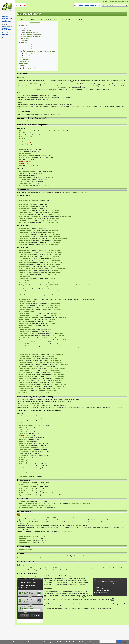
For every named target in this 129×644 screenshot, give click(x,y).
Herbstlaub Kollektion (25, 358)
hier (86, 192)
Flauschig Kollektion (25, 258)
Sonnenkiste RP (56, 240)
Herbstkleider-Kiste (57, 381)
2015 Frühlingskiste (54, 264)
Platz (78, 84)
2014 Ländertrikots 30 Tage (27, 474)
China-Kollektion (24, 133)
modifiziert (48, 114)
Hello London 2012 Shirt (26, 443)
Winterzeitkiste (57, 372)
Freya (62, 401)
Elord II (21, 429)
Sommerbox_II (62, 317)
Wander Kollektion (24, 291)
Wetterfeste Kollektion (25, 549)
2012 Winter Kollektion (25, 179)
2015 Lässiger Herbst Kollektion (28, 269)
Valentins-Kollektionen (25, 153)
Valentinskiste (75, 352)
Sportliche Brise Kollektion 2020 (28, 334)
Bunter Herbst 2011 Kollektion (28, 171)
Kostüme (42, 558)
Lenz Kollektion (23, 287)
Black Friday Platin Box (57, 336)
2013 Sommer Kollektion (26, 210)
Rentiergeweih (23, 285)
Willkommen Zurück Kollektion (28, 342)
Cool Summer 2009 (24, 416)
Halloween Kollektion (25, 281)
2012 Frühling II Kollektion (27, 200)
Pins (47, 99)
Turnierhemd (23, 293)
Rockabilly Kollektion (25, 319)
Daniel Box (51, 232)
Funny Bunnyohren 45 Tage (27, 472)
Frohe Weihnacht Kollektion (27, 348)
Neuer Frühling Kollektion (26, 338)
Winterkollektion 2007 (25, 161)
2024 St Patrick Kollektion (26, 374)
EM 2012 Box (49, 177)
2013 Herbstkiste (56, 234)
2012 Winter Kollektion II (26, 458)
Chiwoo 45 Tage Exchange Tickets (29, 425)
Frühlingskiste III (57, 338)
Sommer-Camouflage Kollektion (28, 368)
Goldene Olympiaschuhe (26, 143)
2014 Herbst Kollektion (26, 242)
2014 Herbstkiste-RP (55, 258)
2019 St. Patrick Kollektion (27, 311)
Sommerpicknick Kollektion (27, 340)
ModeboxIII (59, 334)
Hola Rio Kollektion (25, 277)
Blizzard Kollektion (24, 236)
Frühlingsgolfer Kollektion (27, 354)
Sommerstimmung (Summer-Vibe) (29, 317)
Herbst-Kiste (55, 389)
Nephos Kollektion (24, 260)
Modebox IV (55, 344)
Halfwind (22, 145)
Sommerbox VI (61, 368)
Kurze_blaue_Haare (25, 121)
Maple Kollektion (24, 307)
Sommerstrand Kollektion (26, 378)
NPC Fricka (32, 576)
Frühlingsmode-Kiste (54, 393)
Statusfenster (62, 88)
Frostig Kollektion (24, 283)
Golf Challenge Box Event (50, 391)
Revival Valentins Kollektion (27, 450)
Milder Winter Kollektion (26, 372)
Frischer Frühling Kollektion (27, 330)
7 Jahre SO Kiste (57, 254)
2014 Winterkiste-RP (54, 244)
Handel (70, 84)
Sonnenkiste (55, 218)
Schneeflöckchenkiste (56, 271)
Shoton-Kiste (52, 275)
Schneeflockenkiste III (57, 346)
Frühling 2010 (23, 433)
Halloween (22, 420)
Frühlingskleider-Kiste (59, 385)
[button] (108, 642)
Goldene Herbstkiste (54, 212)
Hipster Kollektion (24, 305)
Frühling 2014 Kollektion (26, 238)
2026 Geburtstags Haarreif (27, 185)
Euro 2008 (22, 139)
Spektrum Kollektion (25, 271)
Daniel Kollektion (24, 232)
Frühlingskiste (56, 313)
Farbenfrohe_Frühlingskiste (55, 287)
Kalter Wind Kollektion (25, 346)
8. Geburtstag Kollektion (26, 254)
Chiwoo (21, 135)
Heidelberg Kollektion (25, 273)
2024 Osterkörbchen (59, 377)
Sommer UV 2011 (24, 442)
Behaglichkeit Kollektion (26, 323)
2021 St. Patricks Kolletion (27, 350)
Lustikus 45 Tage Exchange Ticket (29, 448)
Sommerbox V (52, 356)
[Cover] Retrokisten (25, 520)
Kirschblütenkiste (55, 273)
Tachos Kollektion (24, 222)
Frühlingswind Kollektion (26, 385)
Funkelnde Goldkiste (66, 495)
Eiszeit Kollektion (24, 322)
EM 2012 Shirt (23, 177)
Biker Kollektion (24, 220)
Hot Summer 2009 (24, 418)
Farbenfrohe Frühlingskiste (67, 216)
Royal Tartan (23, 173)
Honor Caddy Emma (76, 526)
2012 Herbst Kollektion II (26, 206)
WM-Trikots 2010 (24, 163)
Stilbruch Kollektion (25, 383)
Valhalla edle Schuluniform (27, 155)
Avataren (56, 556)
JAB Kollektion (23, 252)
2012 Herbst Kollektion (26, 204)
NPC (105, 80)
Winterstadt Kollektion (25, 336)
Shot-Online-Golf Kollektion (27, 504)
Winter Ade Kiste (56, 250)
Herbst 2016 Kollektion (26, 279)
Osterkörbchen (64, 364)
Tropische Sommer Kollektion (28, 387)
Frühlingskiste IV (58, 354)
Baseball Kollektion (25, 315)
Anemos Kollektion (25, 264)
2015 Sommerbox (54, 266)
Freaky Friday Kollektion (26, 332)
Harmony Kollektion (25, 303)
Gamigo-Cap (23, 141)
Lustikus (22, 149)
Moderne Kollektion (25, 328)
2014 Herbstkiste (52, 220)
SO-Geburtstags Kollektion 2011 (28, 452)
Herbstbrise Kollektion (25, 389)
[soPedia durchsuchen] (115, 5)
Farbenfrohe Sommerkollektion (28, 301)
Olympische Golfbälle (25, 495)
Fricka (72, 82)
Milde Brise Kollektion (25, 381)
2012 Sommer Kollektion (26, 202)
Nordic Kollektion (24, 214)
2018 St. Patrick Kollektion (27, 297)
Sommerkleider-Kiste (59, 378)
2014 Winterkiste (53, 222)
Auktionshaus (47, 84)
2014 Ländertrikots (24, 181)
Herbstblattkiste (55, 370)
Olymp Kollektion (24, 244)
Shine (21, 175)
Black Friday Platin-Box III (53, 360)
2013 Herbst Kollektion (26, 234)
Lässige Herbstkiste (62, 269)
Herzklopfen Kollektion (26, 352)
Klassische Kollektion (25, 230)
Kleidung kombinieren (37, 403)
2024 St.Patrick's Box (59, 374)
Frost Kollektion (24, 391)
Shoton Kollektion (24, 275)
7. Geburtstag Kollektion (26, 262)
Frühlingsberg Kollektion (26, 377)
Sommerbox (55, 210)
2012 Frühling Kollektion (26, 198)
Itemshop (107, 84)
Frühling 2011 (23, 439)
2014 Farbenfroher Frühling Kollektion (30, 216)
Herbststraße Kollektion (26, 344)
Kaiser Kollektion (24, 212)
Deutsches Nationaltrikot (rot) (28, 137)
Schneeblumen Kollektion (26, 309)
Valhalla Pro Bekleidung (26, 157)
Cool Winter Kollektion (25, 250)
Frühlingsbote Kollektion (26, 362)
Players (21, 151)
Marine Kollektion (24, 356)
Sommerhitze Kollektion (26, 240)
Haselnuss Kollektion (25, 370)
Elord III (21, 431)
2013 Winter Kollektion (25, 228)
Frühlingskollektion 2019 (26, 313)
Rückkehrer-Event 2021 (44, 342)
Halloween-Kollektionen (26, 147)
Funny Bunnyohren (25, 183)
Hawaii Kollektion (24, 289)
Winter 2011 (22, 454)
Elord (21, 427)
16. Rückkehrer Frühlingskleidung (29, 366)
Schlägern (88, 80)
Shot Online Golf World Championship (80, 504)
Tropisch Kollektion (25, 266)
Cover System (34, 526)
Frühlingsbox (54, 230)
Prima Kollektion (24, 393)
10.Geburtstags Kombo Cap (27, 299)
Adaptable (22, 131)
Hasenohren (23, 364)
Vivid (20, 159)
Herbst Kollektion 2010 (26, 437)
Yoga (20, 165)
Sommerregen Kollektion (26, 256)
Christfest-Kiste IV (80, 348)
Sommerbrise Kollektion (26, 218)
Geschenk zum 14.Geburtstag (63, 340)
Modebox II (54, 279)
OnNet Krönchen (24, 501)
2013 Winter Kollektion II (26, 208)
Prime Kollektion (24, 295)
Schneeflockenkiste (59, 309)
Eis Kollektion (23, 360)
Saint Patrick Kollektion (26, 326)
